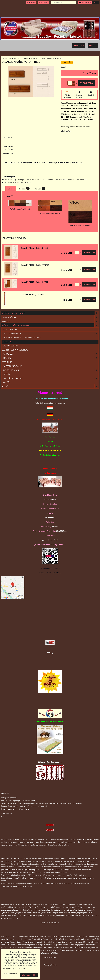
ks (78, 253)
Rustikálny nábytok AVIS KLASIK (18, 182)
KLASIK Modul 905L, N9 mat (35, 265)
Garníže (50, 386)
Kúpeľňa (6, 374)
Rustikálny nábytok (67, 179)
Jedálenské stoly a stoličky (15, 350)
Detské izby (50, 354)
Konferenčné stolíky (12, 366)
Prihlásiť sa (31, 2)
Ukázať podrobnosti (10, 974)
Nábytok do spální (50, 370)
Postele (50, 321)
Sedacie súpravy (50, 317)
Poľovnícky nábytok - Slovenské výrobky (22, 338)
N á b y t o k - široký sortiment (42, 179)
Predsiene (84, 179)
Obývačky (50, 358)
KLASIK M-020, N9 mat (32, 295)
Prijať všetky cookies (29, 975)
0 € (95, 3)
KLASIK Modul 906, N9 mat (34, 282)
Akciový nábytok (10, 330)
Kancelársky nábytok (50, 378)
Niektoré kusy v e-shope (15, 179)
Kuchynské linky (10, 346)
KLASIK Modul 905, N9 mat (34, 248)
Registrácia (43, 2)
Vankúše (6, 382)
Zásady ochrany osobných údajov (15, 968)
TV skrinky (7, 362)
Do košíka (87, 83)
